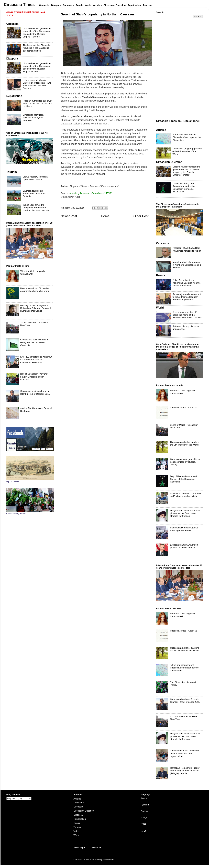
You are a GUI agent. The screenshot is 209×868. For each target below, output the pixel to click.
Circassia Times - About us (184, 408)
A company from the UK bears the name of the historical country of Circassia (188, 315)
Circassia (78, 807)
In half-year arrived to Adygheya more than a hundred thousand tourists (36, 208)
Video (76, 831)
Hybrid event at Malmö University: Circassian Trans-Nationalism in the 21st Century (37, 84)
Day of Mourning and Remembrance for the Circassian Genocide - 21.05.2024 (184, 188)
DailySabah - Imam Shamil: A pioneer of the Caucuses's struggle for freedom (185, 513)
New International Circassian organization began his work (35, 290)
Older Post (141, 216)
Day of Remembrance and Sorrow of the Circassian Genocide (183, 479)
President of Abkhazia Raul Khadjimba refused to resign (187, 249)
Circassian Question (84, 811)
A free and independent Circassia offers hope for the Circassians (187, 137)
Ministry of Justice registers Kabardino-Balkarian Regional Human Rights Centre (35, 308)
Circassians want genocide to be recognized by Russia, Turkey (185, 462)
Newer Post (69, 216)
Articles (77, 799)
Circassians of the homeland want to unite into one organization (184, 753)
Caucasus (79, 803)
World (76, 835)
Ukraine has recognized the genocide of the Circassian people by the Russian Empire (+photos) (37, 33)
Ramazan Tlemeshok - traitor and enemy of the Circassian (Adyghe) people (185, 771)
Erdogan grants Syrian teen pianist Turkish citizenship (184, 546)
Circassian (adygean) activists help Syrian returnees (34, 118)
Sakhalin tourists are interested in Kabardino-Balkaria (35, 194)
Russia (77, 823)
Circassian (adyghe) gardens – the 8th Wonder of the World (187, 151)
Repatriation (80, 819)
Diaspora (78, 815)
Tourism (77, 827)
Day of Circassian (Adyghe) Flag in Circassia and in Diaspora (34, 377)
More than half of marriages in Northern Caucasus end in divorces (187, 265)
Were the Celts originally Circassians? (33, 273)
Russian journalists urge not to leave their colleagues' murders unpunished (187, 297)
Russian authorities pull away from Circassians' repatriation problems (38, 103)
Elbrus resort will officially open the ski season (36, 178)
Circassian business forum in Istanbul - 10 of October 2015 (35, 392)
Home (105, 216)
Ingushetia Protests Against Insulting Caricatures (184, 529)
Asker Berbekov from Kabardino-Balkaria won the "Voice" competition (187, 283)
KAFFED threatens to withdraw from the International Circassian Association (36, 359)
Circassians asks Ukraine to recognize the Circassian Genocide (34, 342)
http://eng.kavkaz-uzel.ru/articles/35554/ (90, 193)
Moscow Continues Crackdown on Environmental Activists (186, 495)
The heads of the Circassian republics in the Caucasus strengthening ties (37, 48)
